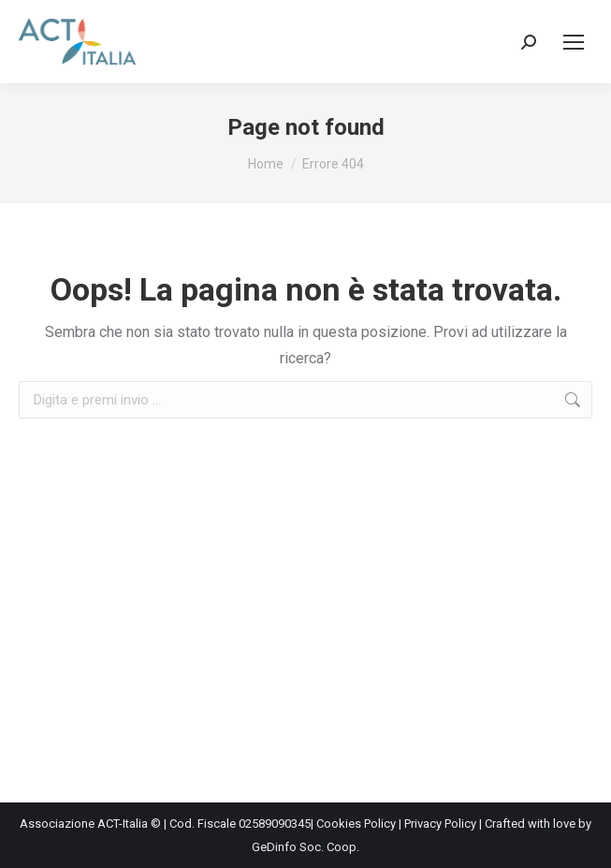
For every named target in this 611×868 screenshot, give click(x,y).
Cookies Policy (356, 824)
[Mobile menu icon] (574, 42)
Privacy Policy (440, 824)
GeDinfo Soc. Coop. (305, 847)
